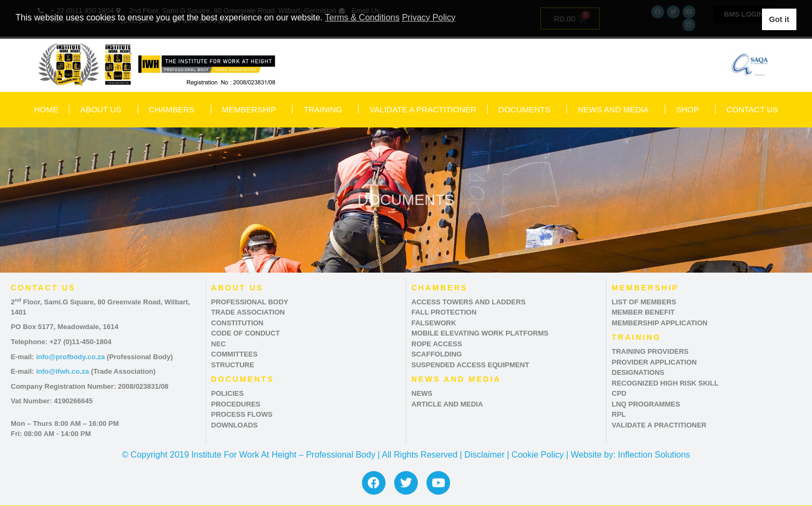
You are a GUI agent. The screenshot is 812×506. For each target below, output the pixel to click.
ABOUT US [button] (103, 110)
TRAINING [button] (325, 110)
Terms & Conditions (362, 17)
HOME (46, 109)
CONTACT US (752, 109)
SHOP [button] (690, 110)
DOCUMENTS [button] (527, 110)
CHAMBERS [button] (174, 110)
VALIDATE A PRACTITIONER (423, 109)
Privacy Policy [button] (429, 17)
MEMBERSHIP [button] (252, 110)
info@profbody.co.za (70, 357)
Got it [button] (779, 19)
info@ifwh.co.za (63, 371)
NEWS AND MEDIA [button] (616, 110)
